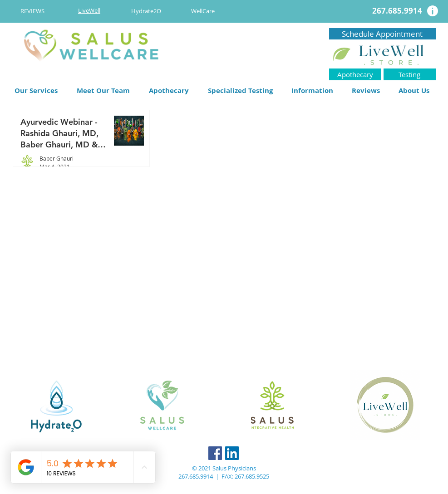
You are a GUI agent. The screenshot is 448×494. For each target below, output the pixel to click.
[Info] (433, 11)
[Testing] (410, 74)
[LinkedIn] (232, 453)
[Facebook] (215, 453)
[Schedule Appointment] (382, 34)
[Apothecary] (355, 74)
